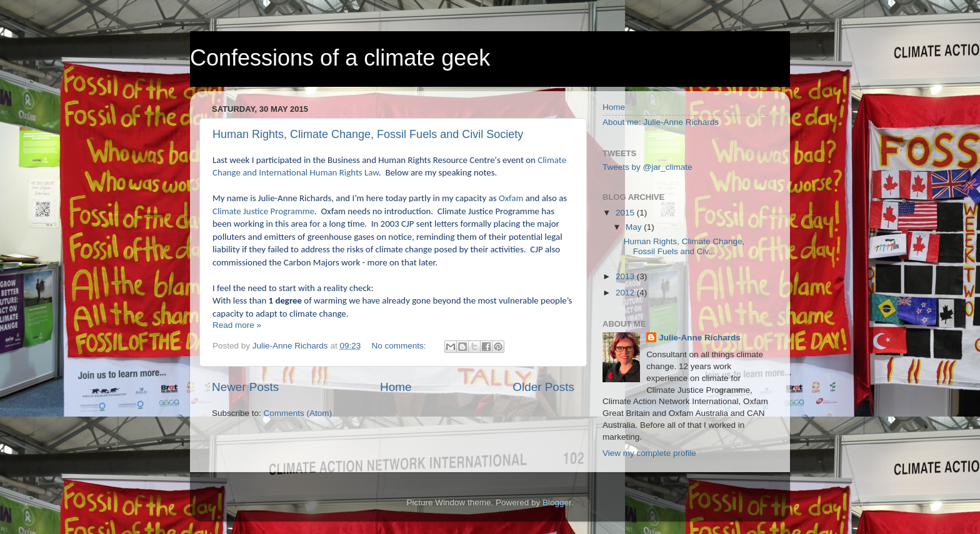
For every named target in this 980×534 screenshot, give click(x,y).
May (635, 227)
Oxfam (511, 198)
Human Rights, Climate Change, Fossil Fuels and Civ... (684, 246)
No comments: (400, 346)
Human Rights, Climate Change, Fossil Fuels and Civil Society (368, 134)
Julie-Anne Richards (700, 338)
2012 (626, 293)
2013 (626, 276)
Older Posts (543, 387)
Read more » (237, 325)
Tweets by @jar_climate (647, 167)
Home (396, 387)
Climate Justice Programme (263, 211)
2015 (626, 213)
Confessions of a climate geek (340, 58)
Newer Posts (245, 387)
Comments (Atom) (298, 413)
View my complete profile (649, 453)
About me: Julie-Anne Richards (661, 122)
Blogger (557, 502)
